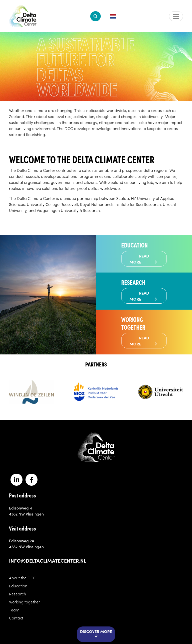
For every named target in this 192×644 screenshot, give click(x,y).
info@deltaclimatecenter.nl (48, 560)
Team (14, 610)
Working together (24, 602)
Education (18, 586)
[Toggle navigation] (176, 16)
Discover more (96, 634)
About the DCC (22, 578)
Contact (16, 618)
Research (17, 594)
